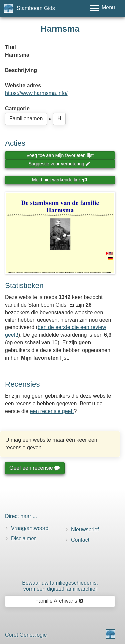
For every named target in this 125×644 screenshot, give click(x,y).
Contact (80, 540)
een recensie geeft (52, 411)
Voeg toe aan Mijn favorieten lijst (60, 155)
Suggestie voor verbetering (59, 164)
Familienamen (26, 118)
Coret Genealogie (26, 635)
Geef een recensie (34, 468)
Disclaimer (23, 539)
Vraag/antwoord (30, 528)
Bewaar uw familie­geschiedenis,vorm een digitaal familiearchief (60, 586)
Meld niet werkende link (59, 180)
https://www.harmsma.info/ (36, 93)
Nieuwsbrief (85, 530)
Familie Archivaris (59, 601)
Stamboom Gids (36, 8)
